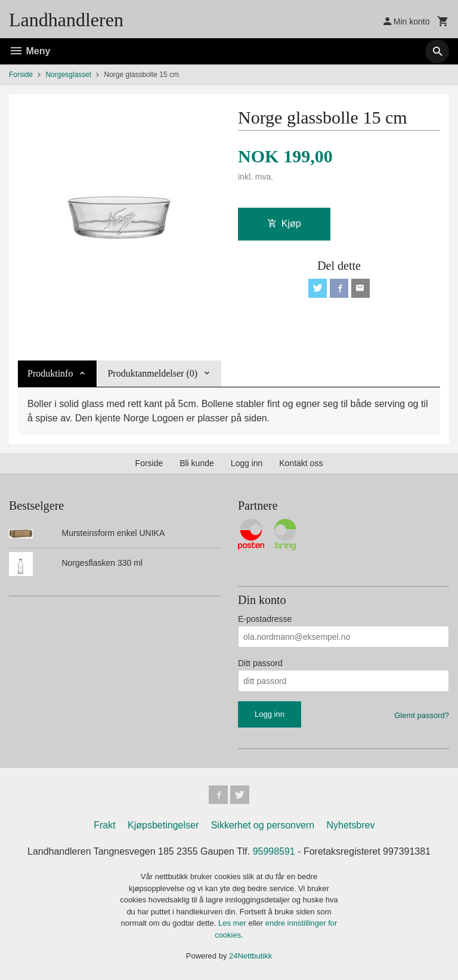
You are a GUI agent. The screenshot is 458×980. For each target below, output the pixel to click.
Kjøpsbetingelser (163, 826)
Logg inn (247, 463)
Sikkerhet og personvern (263, 826)
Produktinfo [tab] (50, 373)
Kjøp (284, 224)
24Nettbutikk (250, 956)
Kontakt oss (301, 463)
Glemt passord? (422, 715)
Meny (30, 51)
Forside (21, 75)
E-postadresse (265, 619)
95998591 (274, 852)
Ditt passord (260, 663)
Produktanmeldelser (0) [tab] (152, 373)
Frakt (104, 826)
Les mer (233, 924)
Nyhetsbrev (351, 826)
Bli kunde (197, 463)
